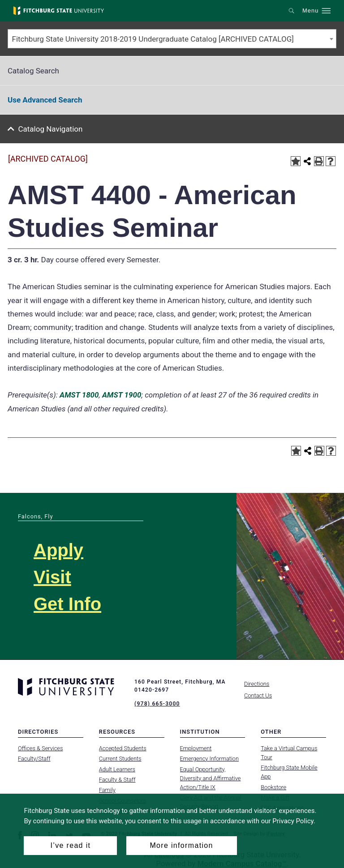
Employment (196, 748)
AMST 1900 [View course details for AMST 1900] (122, 395)
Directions (257, 684)
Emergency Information (210, 759)
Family (107, 790)
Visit (52, 577)
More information (181, 845)
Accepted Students (123, 748)
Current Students (120, 759)
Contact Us (258, 695)
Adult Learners (117, 769)
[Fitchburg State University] (59, 11)
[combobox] (172, 39)
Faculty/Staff (34, 759)
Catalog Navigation (51, 129)
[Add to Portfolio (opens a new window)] (296, 161)
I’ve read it (71, 845)
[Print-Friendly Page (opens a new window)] (319, 161)
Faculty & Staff (117, 780)
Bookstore (273, 787)
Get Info (67, 604)
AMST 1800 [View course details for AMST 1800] (79, 395)
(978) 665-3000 (157, 704)
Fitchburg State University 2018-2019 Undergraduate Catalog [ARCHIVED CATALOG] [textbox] (153, 39)
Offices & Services (40, 748)
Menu (310, 11)
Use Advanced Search (45, 100)
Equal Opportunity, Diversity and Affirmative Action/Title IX (211, 778)
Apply (58, 550)
